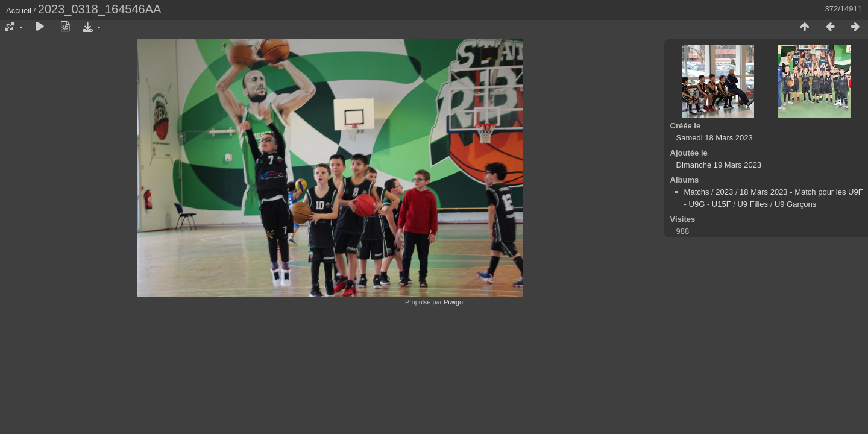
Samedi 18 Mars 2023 (715, 138)
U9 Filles (753, 204)
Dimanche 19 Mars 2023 (719, 165)
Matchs (697, 192)
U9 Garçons (795, 204)
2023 (724, 192)
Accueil (19, 11)
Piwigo (453, 302)
